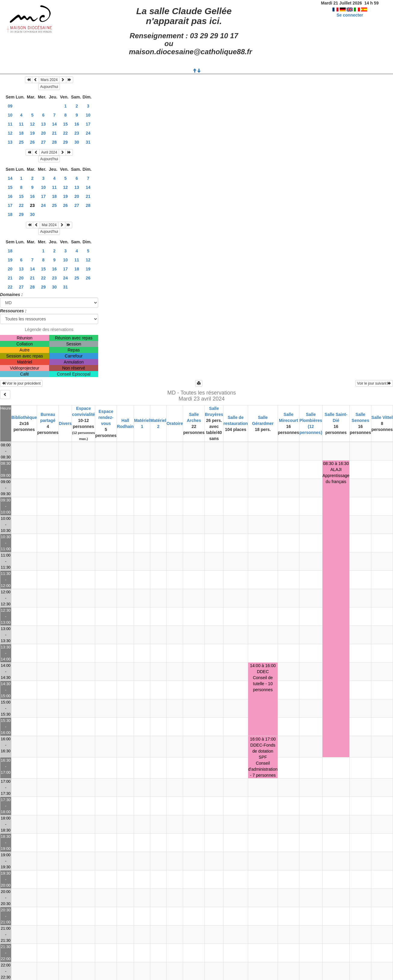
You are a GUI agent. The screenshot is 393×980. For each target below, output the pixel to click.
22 (66, 133)
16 (77, 124)
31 (88, 142)
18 (21, 133)
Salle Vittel (382, 417)
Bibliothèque (24, 417)
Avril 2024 (49, 152)
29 (66, 142)
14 (55, 124)
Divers (65, 423)
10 (10, 115)
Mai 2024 (49, 225)
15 (66, 124)
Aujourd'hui (49, 87)
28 (55, 142)
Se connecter (350, 15)
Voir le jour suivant (374, 383)
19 (33, 133)
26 (33, 142)
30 (77, 142)
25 (21, 142)
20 (43, 133)
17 (88, 124)
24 (88, 133)
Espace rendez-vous (106, 417)
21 (55, 133)
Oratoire (175, 423)
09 (10, 106)
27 (43, 142)
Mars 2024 (49, 80)
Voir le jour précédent (21, 383)
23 (77, 133)
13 (43, 124)
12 (33, 124)
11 (10, 124)
